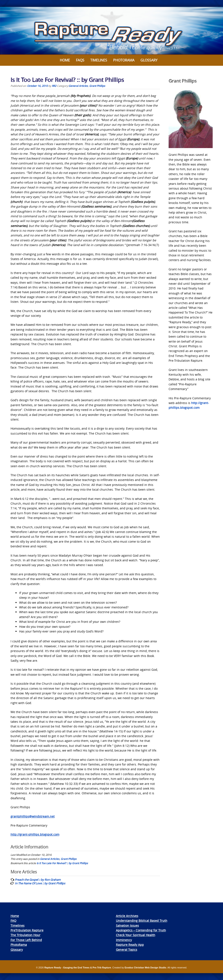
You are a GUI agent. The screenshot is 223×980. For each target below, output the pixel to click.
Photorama (124, 60)
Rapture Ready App (130, 945)
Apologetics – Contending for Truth (141, 930)
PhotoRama (19, 945)
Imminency (124, 940)
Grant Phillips (97, 86)
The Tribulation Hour (25, 935)
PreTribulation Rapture (27, 930)
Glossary (149, 60)
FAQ (13, 921)
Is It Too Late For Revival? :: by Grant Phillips (62, 863)
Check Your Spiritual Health (136, 935)
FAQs (80, 60)
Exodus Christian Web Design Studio (145, 968)
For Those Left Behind (26, 940)
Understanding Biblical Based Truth (142, 921)
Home (65, 60)
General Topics (127, 950)
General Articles (78, 86)
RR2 (54, 86)
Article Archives (127, 916)
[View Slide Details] (111, 31)
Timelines (99, 60)
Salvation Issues (127, 926)
